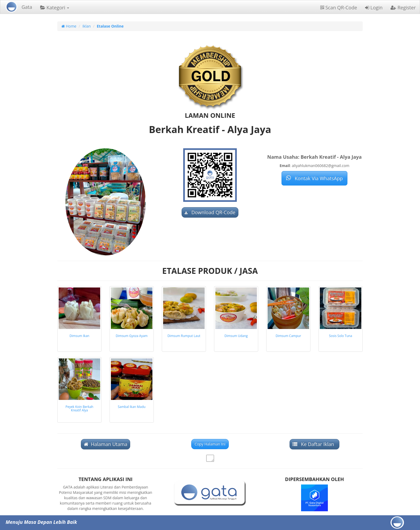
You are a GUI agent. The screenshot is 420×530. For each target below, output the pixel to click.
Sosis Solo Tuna (341, 336)
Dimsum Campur (288, 336)
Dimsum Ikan (80, 336)
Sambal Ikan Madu (132, 407)
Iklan (87, 26)
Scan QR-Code (339, 7)
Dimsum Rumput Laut (184, 336)
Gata (27, 7)
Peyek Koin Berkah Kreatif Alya (80, 408)
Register (403, 7)
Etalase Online (110, 26)
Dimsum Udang (236, 336)
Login (374, 7)
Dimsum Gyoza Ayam (132, 336)
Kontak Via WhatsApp (314, 178)
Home (69, 26)
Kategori (55, 7)
